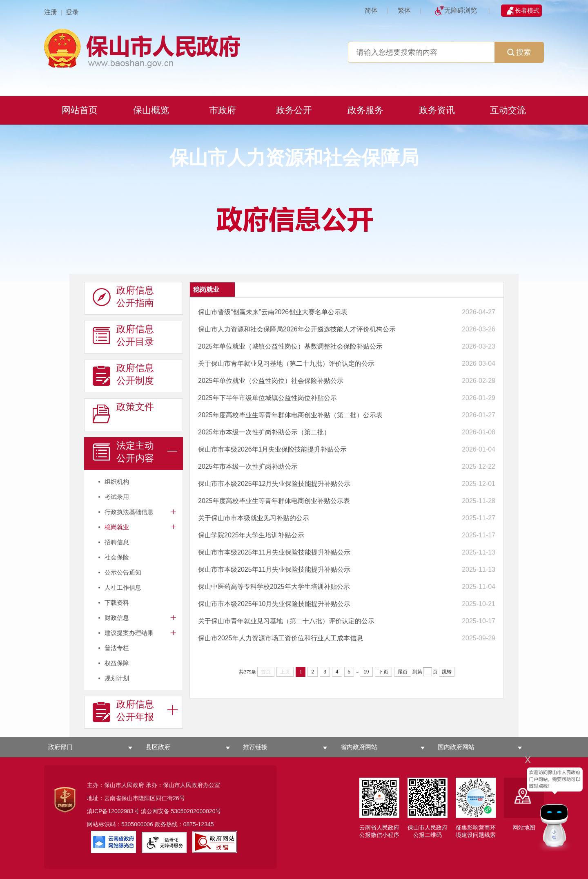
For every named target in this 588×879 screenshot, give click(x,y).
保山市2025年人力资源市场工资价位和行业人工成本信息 (281, 638)
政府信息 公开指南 (123, 297)
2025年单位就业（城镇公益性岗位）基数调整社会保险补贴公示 (290, 346)
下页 (383, 672)
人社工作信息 (123, 587)
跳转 (447, 672)
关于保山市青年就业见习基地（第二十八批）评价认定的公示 (286, 621)
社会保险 (117, 557)
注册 (51, 12)
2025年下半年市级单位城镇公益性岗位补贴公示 (267, 398)
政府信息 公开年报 (123, 711)
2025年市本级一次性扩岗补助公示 (248, 466)
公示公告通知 (123, 572)
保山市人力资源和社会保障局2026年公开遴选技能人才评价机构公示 (297, 329)
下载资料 (117, 603)
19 (366, 672)
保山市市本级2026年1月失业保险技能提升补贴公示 (273, 449)
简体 (371, 10)
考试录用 (117, 497)
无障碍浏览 (461, 10)
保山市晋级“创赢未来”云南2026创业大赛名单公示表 (273, 312)
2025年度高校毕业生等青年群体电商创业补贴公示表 (274, 501)
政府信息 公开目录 (123, 335)
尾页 (403, 672)
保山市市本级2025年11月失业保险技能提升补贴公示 (274, 552)
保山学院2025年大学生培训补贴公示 (251, 535)
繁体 (404, 10)
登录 (72, 12)
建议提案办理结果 (129, 633)
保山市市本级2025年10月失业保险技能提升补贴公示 (274, 604)
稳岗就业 (117, 527)
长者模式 (527, 10)
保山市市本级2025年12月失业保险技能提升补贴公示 (274, 484)
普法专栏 (117, 648)
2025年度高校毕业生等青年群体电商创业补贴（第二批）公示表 (290, 415)
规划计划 (117, 678)
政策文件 (123, 413)
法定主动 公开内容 (123, 452)
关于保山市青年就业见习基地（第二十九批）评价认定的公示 (286, 363)
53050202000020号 (196, 811)
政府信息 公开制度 (123, 374)
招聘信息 (117, 542)
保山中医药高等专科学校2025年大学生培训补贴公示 (274, 587)
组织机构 (117, 482)
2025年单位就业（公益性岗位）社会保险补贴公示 (271, 381)
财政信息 (117, 618)
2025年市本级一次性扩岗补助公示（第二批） (264, 432)
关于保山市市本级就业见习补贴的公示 (254, 518)
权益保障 (117, 663)
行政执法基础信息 (129, 512)
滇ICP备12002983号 (113, 811)
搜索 (519, 52)
